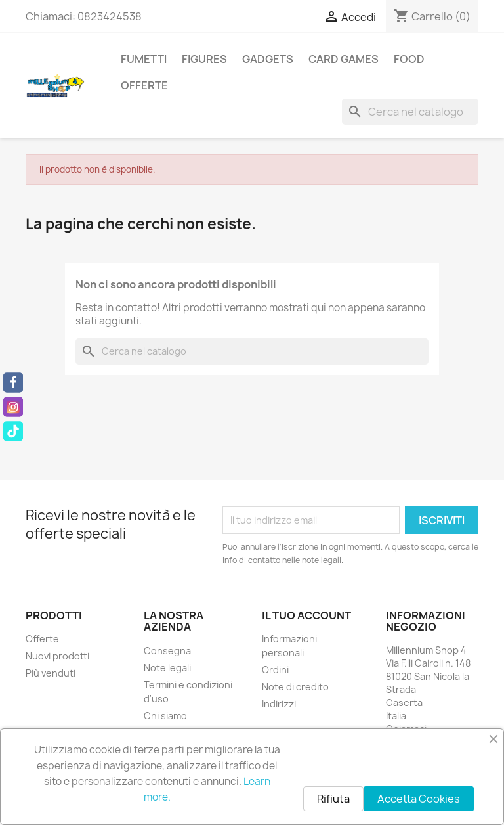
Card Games (344, 59)
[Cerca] (410, 112)
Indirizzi (279, 704)
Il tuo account (306, 615)
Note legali (167, 668)
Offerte (144, 85)
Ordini (275, 670)
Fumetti (144, 59)
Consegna (167, 651)
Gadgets (268, 59)
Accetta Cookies (419, 799)
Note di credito (295, 687)
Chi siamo (165, 716)
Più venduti (51, 673)
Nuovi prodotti (57, 656)
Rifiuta (333, 799)
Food (409, 59)
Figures (204, 59)
